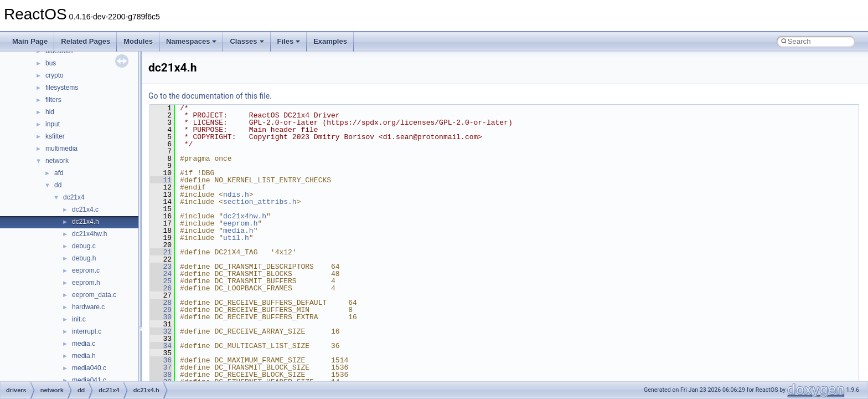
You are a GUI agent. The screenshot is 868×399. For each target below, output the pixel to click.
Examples (330, 41)
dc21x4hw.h (89, 234)
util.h (236, 238)
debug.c (84, 246)
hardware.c (88, 307)
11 (161, 180)
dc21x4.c (85, 209)
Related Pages (86, 41)
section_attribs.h (260, 202)
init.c (79, 319)
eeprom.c (86, 270)
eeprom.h (86, 283)
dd (58, 185)
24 (161, 274)
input (53, 124)
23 (161, 267)
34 (161, 346)
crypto (55, 75)
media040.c (89, 368)
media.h (84, 356)
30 (161, 317)
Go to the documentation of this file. (210, 96)
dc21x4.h (86, 222)
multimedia (61, 149)
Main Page (30, 41)
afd (59, 173)
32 (161, 331)
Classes (247, 41)
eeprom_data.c (94, 295)
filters (53, 100)
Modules (138, 41)
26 (161, 288)
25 (161, 281)
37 (161, 367)
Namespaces (192, 41)
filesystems (62, 88)
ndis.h (236, 195)
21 (161, 252)
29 (161, 310)
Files (289, 41)
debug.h (84, 258)
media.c (84, 344)
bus (51, 63)
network (57, 161)
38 (161, 375)
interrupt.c (87, 331)
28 (161, 303)
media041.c (89, 380)
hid (50, 112)
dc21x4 (74, 197)
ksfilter (55, 136)
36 (161, 360)
